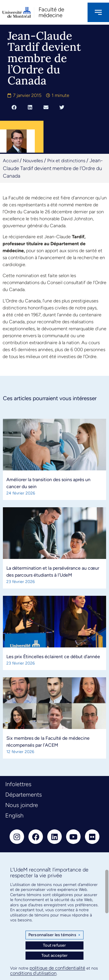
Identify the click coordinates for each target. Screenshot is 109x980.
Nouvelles (33, 161)
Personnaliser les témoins (54, 935)
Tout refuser (54, 945)
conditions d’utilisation (33, 973)
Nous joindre (22, 805)
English (14, 815)
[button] (14, 107)
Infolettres (18, 784)
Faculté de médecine (51, 12)
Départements (23, 795)
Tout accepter (55, 955)
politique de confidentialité (57, 968)
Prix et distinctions (66, 161)
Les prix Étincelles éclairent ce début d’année (53, 657)
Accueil (11, 161)
